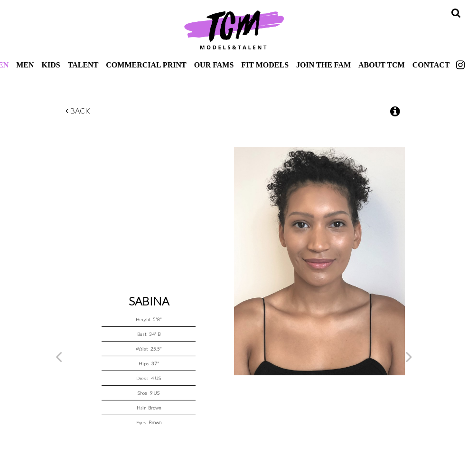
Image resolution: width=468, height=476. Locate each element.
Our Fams (214, 65)
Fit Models (265, 65)
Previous (59, 356)
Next (409, 356)
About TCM (382, 65)
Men (25, 65)
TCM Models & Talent (234, 29)
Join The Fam (323, 65)
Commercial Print (146, 65)
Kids (51, 65)
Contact (431, 65)
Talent (83, 65)
